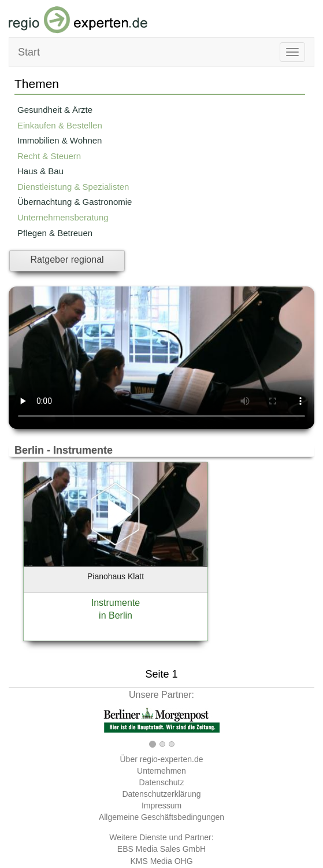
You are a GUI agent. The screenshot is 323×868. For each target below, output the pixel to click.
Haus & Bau (40, 171)
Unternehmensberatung (63, 217)
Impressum (161, 806)
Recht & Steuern (49, 156)
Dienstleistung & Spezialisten (73, 187)
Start (29, 52)
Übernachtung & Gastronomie (75, 202)
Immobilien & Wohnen (60, 140)
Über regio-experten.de (162, 759)
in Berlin (116, 615)
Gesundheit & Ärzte (55, 110)
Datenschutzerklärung (161, 794)
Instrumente (116, 603)
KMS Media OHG (161, 861)
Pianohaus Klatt (116, 576)
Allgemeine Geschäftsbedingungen (161, 817)
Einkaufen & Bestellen (60, 125)
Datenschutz (162, 782)
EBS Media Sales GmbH (161, 849)
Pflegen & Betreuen (55, 233)
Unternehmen (161, 771)
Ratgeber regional (67, 260)
